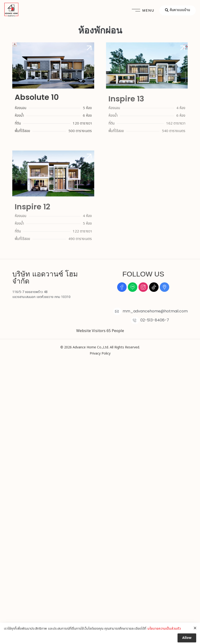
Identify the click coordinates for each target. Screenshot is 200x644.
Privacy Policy (100, 353)
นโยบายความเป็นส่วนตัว (164, 636)
